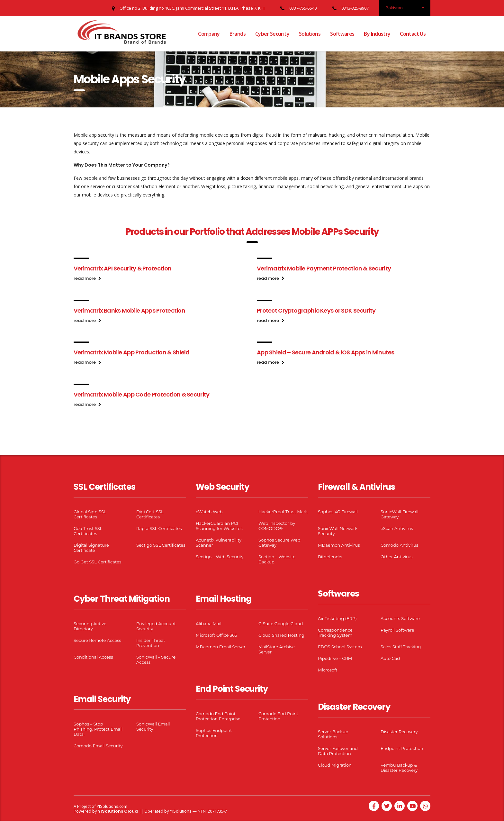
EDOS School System (340, 647)
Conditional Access (93, 657)
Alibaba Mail (209, 624)
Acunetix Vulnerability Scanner (219, 543)
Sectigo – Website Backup (277, 559)
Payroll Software (397, 630)
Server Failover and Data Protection (338, 751)
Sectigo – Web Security (220, 557)
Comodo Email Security (98, 746)
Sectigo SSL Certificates (161, 545)
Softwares (342, 34)
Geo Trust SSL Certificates (88, 531)
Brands (238, 34)
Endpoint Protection (402, 748)
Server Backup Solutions (333, 734)
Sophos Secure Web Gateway (279, 543)
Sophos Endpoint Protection (214, 733)
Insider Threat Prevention (151, 643)
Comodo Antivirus (399, 545)
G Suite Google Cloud (281, 624)
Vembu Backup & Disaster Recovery (399, 768)
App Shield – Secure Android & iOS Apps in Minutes (326, 352)
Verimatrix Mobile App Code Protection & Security (141, 394)
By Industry (377, 34)
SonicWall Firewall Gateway (400, 514)
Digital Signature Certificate (91, 548)
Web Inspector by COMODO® (277, 526)
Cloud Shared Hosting (281, 635)
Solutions (310, 34)
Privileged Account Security (156, 626)
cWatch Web (209, 512)
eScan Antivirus (397, 528)
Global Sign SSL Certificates (90, 514)
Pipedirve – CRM (335, 658)
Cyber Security (272, 34)
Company (209, 34)
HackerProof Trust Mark (283, 512)
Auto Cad (390, 658)
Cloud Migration (335, 765)
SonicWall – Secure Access (156, 660)
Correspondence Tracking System (335, 633)
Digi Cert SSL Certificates (150, 514)
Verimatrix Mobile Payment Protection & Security (324, 268)
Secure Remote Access (97, 640)
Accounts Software (400, 618)
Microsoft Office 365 (216, 635)
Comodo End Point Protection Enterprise (218, 716)
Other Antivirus (396, 557)
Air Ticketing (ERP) (337, 618)
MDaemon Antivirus (339, 545)
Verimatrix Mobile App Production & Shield (131, 352)
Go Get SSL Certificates (97, 562)
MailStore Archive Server (277, 649)
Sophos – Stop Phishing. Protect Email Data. (98, 729)
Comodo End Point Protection (278, 716)
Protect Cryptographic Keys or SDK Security (316, 310)
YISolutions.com (112, 806)
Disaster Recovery (399, 732)
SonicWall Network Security (338, 531)
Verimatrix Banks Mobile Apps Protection (129, 310)
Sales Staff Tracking (401, 647)
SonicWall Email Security (153, 726)
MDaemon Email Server (221, 647)
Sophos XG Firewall (338, 512)
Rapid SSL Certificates (159, 528)
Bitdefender (330, 557)
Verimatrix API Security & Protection (122, 268)
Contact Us (413, 34)
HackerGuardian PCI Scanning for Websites (219, 526)
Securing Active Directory (90, 626)
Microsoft (328, 670)
